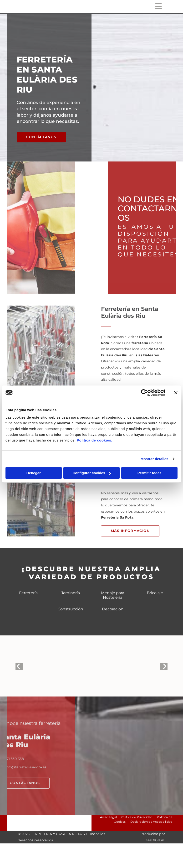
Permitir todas (150, 473)
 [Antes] (19, 666)
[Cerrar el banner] (176, 393)
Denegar (34, 473)
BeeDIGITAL (155, 840)
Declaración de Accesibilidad (151, 822)
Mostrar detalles (155, 459)
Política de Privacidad (137, 817)
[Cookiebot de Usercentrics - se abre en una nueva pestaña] (145, 393)
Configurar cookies (92, 473)
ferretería (140, 343)
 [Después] (164, 666)
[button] (41, 137)
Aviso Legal (108, 817)
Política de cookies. (94, 440)
